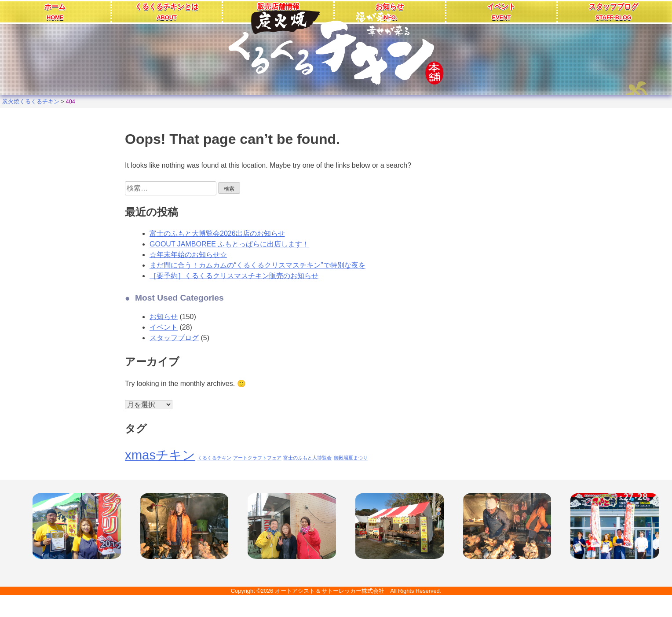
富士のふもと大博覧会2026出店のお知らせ (217, 233)
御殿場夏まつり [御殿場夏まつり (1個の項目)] (351, 458)
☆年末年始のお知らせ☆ (188, 255)
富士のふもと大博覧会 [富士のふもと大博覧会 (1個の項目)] (307, 458)
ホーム (55, 12)
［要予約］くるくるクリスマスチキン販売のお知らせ (234, 276)
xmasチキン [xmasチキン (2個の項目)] (160, 455)
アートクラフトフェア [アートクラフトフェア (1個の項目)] (257, 458)
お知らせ (164, 317)
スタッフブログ (614, 12)
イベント (501, 12)
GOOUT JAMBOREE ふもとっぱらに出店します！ (229, 244)
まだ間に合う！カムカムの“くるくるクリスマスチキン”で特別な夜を (257, 265)
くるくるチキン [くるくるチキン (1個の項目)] (214, 458)
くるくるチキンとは (167, 12)
